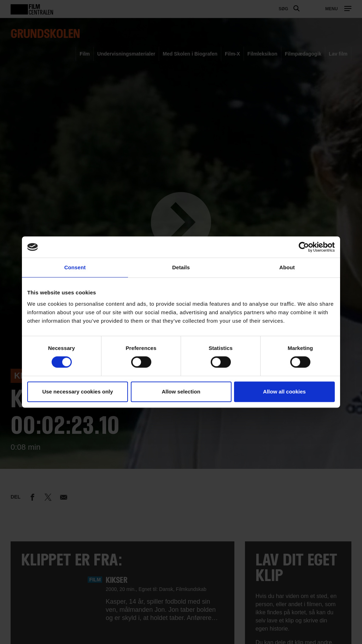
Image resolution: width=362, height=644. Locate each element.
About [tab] (287, 267)
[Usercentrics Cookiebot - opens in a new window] (304, 247)
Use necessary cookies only (77, 392)
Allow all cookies (284, 392)
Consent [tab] (75, 267)
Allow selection (181, 392)
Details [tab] (181, 267)
